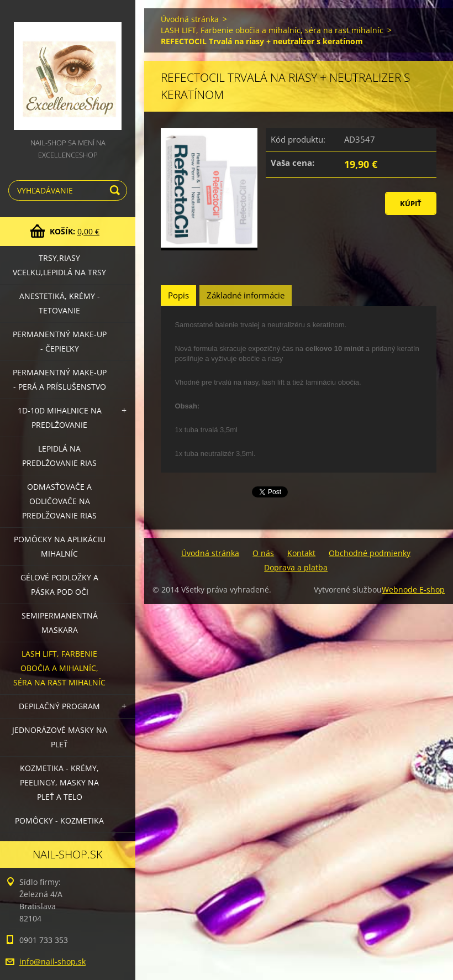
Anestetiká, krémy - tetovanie (60, 303)
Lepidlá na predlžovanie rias (59, 456)
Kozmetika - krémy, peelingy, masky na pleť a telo (59, 782)
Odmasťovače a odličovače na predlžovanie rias (59, 501)
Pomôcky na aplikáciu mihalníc (60, 546)
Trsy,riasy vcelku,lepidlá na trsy (59, 265)
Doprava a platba (296, 567)
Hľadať (117, 190)
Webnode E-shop (413, 589)
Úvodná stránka (190, 19)
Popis (178, 295)
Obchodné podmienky (370, 553)
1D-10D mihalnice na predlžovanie (60, 418)
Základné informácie (246, 295)
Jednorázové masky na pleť (60, 737)
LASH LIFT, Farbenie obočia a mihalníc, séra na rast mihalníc (59, 668)
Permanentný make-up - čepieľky (60, 341)
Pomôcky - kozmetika (59, 821)
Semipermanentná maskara (60, 623)
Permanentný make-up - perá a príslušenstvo (60, 379)
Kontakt (301, 553)
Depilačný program (59, 706)
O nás (263, 553)
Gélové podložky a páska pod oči (59, 585)
